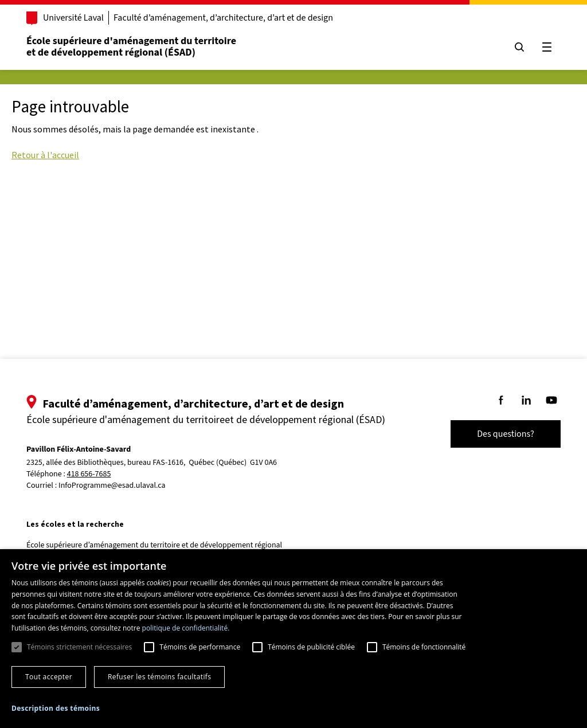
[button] (56, 708)
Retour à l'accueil (45, 155)
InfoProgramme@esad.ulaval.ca (112, 486)
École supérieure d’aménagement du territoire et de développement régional (154, 545)
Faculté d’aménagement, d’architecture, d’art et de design (223, 18)
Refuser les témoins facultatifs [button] (159, 677)
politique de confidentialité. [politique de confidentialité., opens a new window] (186, 628)
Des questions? (506, 434)
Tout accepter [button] (49, 677)
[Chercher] (519, 47)
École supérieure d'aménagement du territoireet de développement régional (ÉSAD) (131, 47)
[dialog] (293, 639)
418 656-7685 (89, 474)
